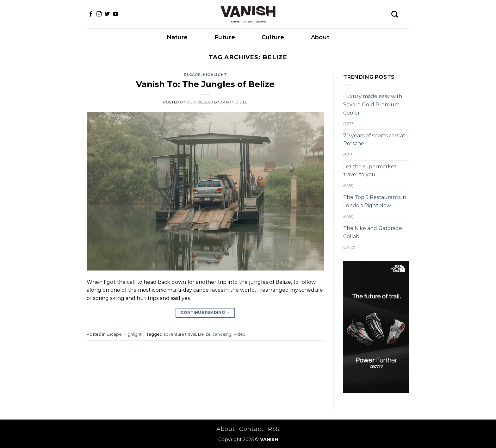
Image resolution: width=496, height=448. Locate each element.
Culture (273, 37)
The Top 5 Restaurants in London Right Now (375, 201)
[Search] (395, 14)
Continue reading (205, 312)
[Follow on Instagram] (99, 14)
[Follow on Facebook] (91, 14)
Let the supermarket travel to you (370, 171)
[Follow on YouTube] (115, 14)
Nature (177, 37)
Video (239, 334)
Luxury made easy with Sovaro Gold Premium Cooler (373, 104)
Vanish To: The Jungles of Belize (205, 84)
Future (225, 37)
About (320, 37)
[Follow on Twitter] (107, 14)
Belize (204, 334)
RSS (274, 429)
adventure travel (180, 334)
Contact (251, 429)
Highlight (215, 75)
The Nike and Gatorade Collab (373, 232)
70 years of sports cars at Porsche (374, 140)
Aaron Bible (234, 102)
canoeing (222, 334)
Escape (192, 75)
